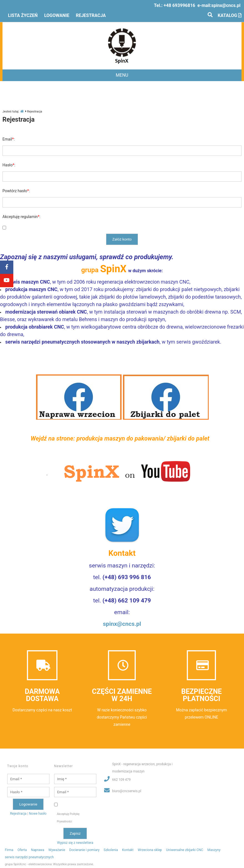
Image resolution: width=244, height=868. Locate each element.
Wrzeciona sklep (150, 850)
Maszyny (214, 850)
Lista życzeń (23, 15)
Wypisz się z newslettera (75, 843)
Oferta (22, 850)
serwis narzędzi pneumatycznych (29, 857)
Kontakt (128, 850)
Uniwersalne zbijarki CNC (185, 850)
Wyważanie (57, 850)
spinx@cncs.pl (226, 5)
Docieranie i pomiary (85, 850)
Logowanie (57, 15)
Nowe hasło (38, 814)
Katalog (230, 15)
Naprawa (38, 850)
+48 (180, 5)
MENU (122, 75)
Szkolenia (111, 850)
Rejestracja (91, 15)
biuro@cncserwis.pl (127, 791)
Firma (9, 850)
